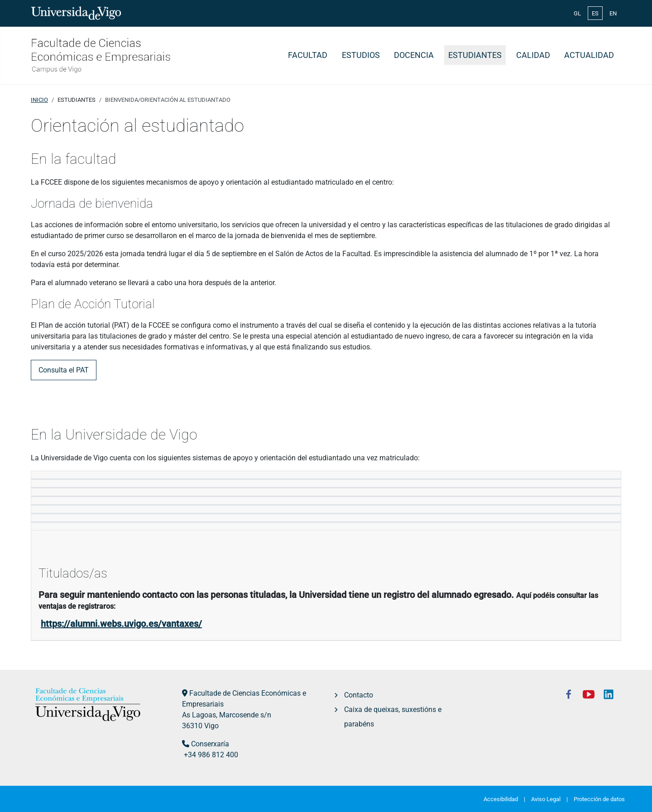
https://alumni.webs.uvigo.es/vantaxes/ (121, 624)
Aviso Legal (546, 799)
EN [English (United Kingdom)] (613, 13)
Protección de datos (599, 799)
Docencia (414, 55)
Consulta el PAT (64, 370)
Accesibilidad (501, 799)
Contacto (359, 695)
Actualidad (589, 55)
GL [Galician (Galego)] (577, 13)
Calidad (533, 55)
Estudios (361, 55)
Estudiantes (475, 55)
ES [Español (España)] (595, 13)
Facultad (308, 55)
